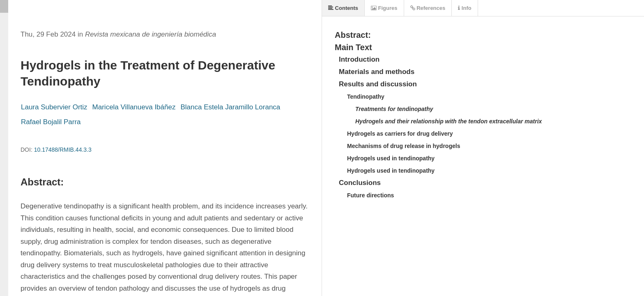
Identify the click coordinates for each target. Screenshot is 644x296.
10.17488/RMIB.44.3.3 (63, 150)
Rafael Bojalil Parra (51, 122)
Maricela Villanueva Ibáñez (134, 107)
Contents (343, 8)
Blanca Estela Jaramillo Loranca (230, 107)
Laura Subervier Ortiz (54, 107)
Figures (384, 8)
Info (465, 8)
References (428, 8)
